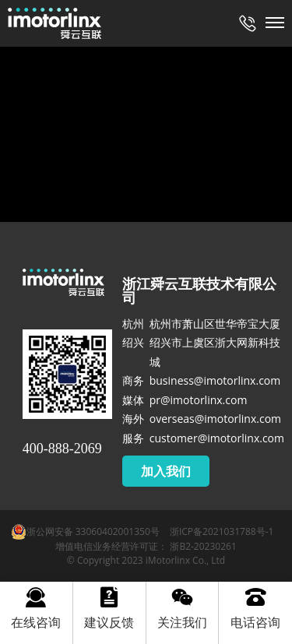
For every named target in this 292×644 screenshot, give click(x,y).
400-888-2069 (62, 449)
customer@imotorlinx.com (217, 438)
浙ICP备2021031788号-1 (222, 531)
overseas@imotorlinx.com (215, 419)
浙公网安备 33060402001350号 (85, 532)
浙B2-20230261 (203, 546)
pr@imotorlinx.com (199, 400)
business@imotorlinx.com (215, 380)
